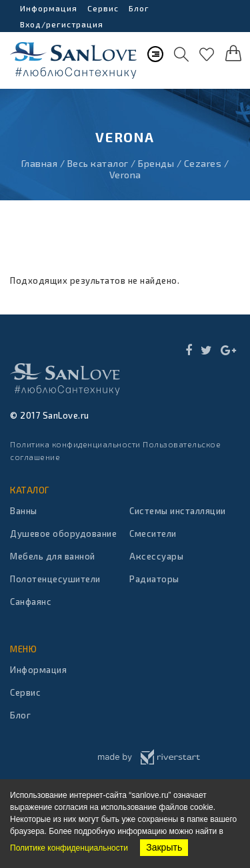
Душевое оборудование (63, 533)
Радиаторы (154, 579)
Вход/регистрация (62, 24)
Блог (139, 8)
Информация (49, 8)
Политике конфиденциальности (69, 848)
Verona (125, 175)
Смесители (153, 533)
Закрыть (164, 847)
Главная (40, 163)
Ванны (24, 511)
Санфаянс (31, 602)
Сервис (103, 8)
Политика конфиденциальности (75, 444)
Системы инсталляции (178, 511)
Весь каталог (98, 163)
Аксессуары (156, 556)
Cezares (203, 163)
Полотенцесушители (55, 579)
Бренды (156, 163)
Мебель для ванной (53, 556)
